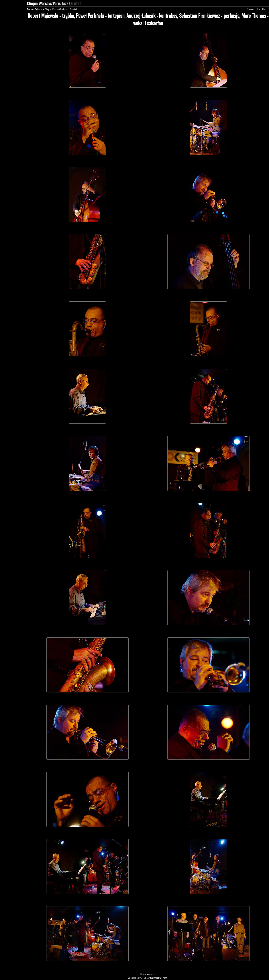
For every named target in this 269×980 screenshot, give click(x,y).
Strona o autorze (148, 974)
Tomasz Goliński (35, 9)
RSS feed (163, 978)
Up (258, 9)
